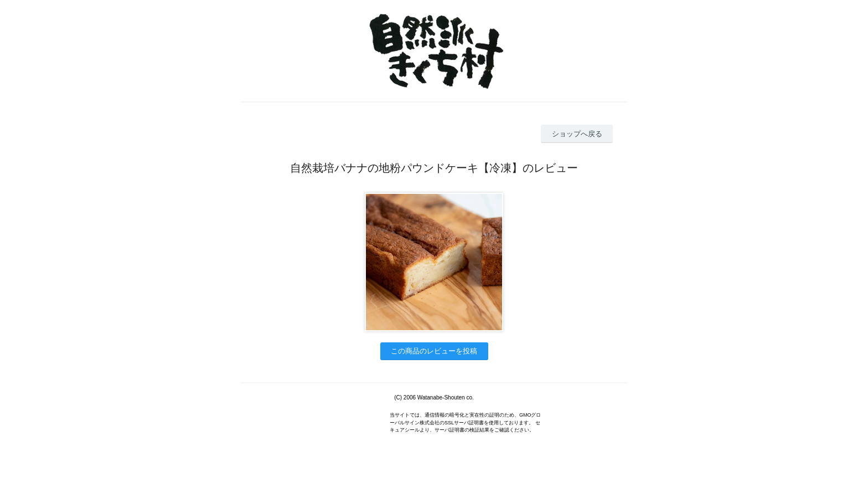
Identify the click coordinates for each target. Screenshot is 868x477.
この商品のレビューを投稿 (434, 351)
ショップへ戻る (577, 134)
